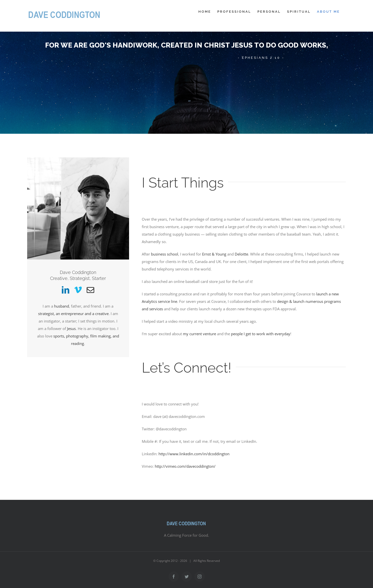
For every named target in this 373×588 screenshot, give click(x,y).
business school (165, 254)
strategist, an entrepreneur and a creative (73, 314)
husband (62, 306)
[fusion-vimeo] (78, 290)
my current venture (199, 334)
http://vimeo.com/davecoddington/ (185, 466)
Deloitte (241, 254)
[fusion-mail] (90, 290)
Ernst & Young (214, 254)
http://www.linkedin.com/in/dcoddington (194, 454)
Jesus (71, 328)
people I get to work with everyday (261, 334)
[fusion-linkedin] (66, 290)
